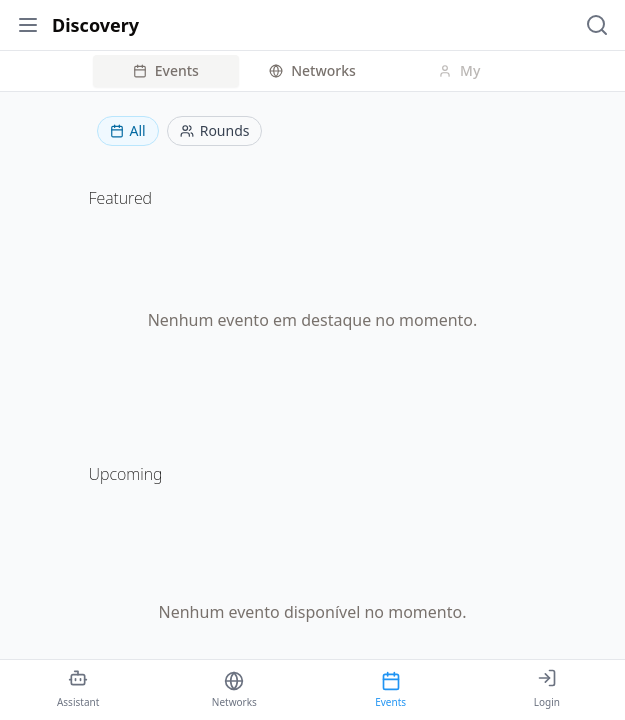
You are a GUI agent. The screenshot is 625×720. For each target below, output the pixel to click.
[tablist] (313, 71)
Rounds (215, 130)
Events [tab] (166, 70)
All (128, 130)
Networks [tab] (312, 70)
